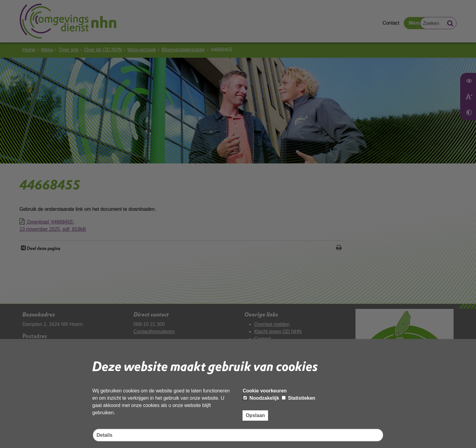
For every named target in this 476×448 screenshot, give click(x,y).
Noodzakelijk (261, 398)
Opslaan (255, 415)
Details (104, 435)
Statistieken (298, 398)
